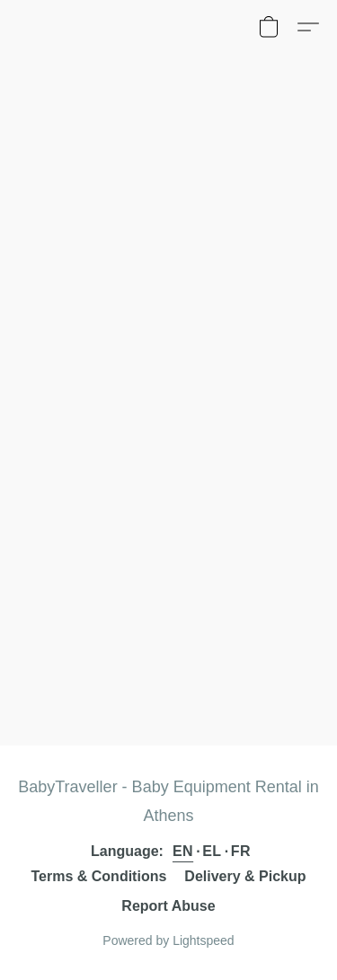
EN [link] (183, 851)
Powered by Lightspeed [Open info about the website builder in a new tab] (168, 940)
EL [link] (212, 851)
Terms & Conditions (99, 876)
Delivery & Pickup (245, 876)
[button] (269, 27)
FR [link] (241, 851)
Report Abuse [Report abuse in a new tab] (168, 906)
